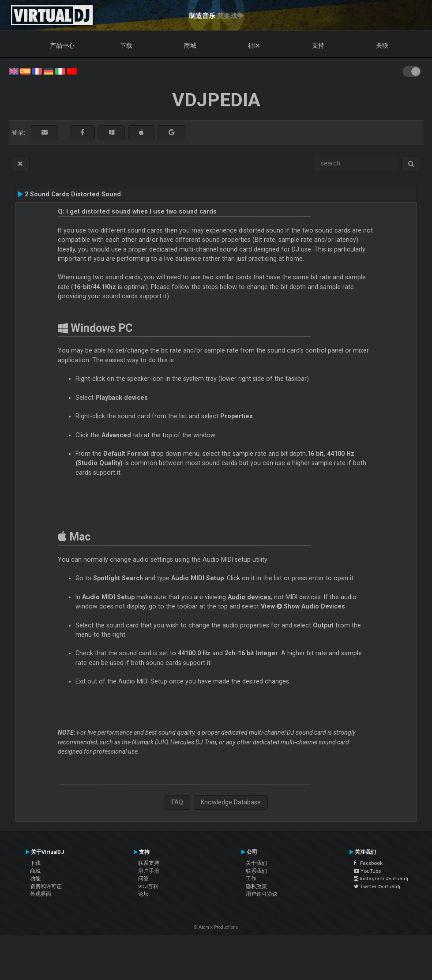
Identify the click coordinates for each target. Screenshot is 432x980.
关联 (382, 45)
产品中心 (62, 45)
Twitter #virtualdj (377, 886)
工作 (251, 879)
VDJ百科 (148, 886)
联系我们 (256, 871)
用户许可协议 (262, 894)
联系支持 (149, 863)
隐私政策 (256, 886)
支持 (318, 45)
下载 (126, 45)
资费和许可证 (46, 886)
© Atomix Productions (216, 927)
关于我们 (256, 863)
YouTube (367, 871)
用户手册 (149, 871)
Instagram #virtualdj (381, 879)
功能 (35, 879)
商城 (190, 45)
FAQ (177, 802)
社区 (254, 45)
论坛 (143, 894)
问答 (143, 879)
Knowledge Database (231, 802)
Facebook (368, 863)
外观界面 (41, 894)
